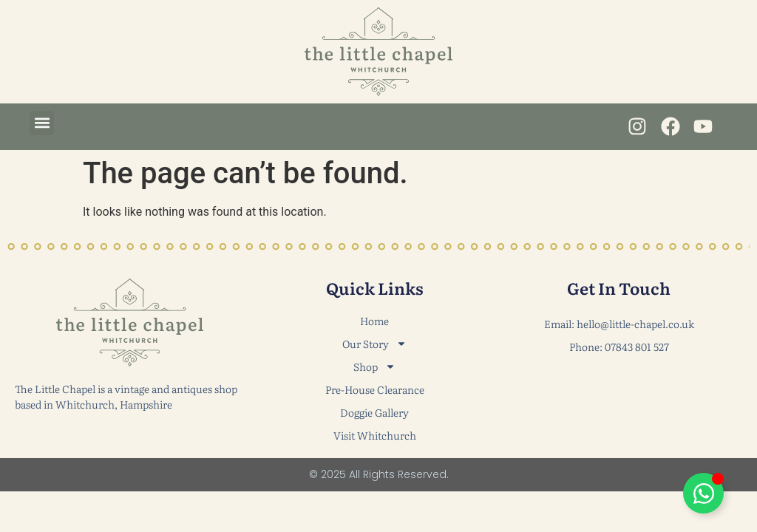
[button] (42, 123)
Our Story (374, 344)
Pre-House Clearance (375, 389)
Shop (374, 367)
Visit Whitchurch (375, 435)
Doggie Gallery (374, 412)
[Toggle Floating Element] (703, 493)
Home (374, 321)
